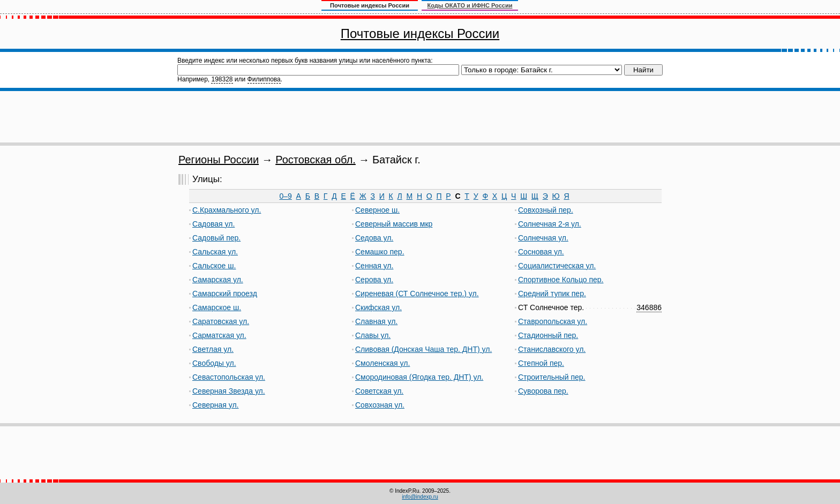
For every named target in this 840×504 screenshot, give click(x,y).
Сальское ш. (214, 266)
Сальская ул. (215, 252)
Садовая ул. (213, 224)
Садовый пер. (216, 238)
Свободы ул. (214, 363)
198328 (222, 79)
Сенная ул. (374, 266)
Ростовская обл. (316, 160)
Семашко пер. (380, 252)
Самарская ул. (218, 280)
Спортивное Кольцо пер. (561, 280)
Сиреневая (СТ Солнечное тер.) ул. (417, 294)
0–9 (285, 196)
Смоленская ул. (382, 363)
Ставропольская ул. (553, 321)
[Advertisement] (420, 117)
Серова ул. (374, 280)
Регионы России (219, 160)
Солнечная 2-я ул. (550, 224)
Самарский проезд (225, 294)
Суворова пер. (543, 391)
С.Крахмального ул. (227, 210)
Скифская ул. (378, 307)
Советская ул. (379, 391)
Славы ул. (373, 335)
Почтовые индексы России (420, 33)
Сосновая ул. (541, 252)
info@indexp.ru (420, 497)
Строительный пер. (552, 377)
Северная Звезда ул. (229, 391)
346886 (649, 307)
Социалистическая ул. (557, 266)
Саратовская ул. (221, 321)
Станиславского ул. (552, 349)
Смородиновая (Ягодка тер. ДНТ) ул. (419, 377)
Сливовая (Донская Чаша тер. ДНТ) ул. (423, 349)
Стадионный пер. (548, 335)
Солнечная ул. (543, 238)
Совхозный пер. (546, 210)
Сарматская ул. (219, 335)
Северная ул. (216, 405)
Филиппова (264, 79)
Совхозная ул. (380, 405)
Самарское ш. (217, 307)
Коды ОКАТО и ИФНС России (470, 5)
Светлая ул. (213, 349)
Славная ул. (376, 321)
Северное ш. (377, 210)
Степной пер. (541, 363)
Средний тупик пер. (552, 294)
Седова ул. (374, 238)
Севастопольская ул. (229, 377)
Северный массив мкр (394, 224)
